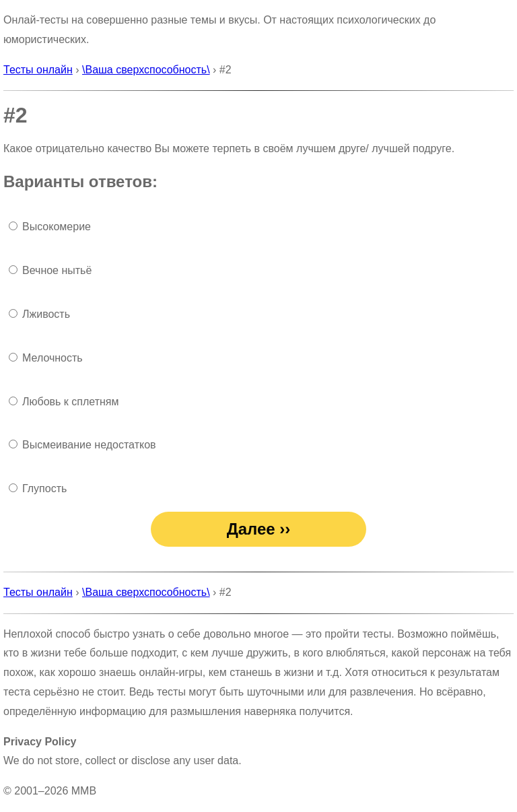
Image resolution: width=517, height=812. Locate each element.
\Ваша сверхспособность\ (146, 70)
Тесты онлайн (38, 70)
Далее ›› (259, 529)
